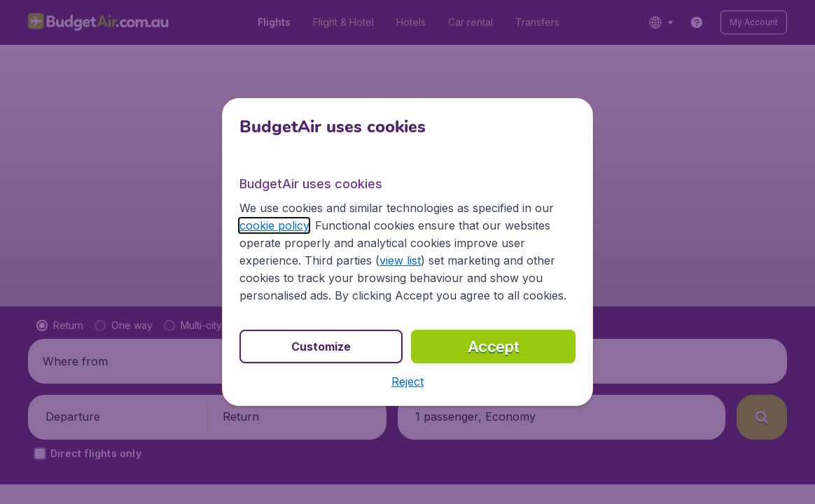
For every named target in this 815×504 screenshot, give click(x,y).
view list (400, 260)
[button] (407, 381)
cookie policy (274, 225)
